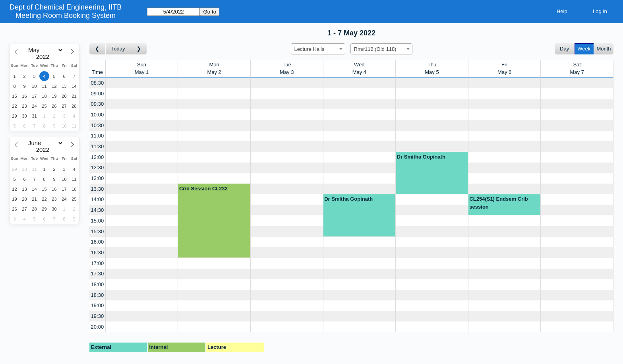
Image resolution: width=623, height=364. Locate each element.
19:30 (98, 316)
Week (584, 49)
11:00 (98, 136)
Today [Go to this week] (118, 49)
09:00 (98, 94)
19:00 (98, 305)
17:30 (98, 274)
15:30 (98, 231)
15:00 (98, 221)
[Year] (44, 57)
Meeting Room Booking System (66, 15)
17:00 (98, 263)
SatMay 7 (577, 69)
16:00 (98, 242)
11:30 (98, 146)
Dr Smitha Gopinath (421, 157)
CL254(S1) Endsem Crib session (498, 203)
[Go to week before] (98, 49)
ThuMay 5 (432, 69)
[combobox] (318, 49)
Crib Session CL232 (203, 189)
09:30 (98, 104)
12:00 (98, 157)
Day (564, 49)
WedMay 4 (359, 69)
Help (562, 11)
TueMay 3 (287, 69)
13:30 (98, 189)
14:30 (98, 210)
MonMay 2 (214, 69)
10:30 (98, 125)
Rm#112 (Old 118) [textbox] (375, 49)
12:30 (98, 167)
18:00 (98, 284)
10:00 (98, 115)
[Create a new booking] (142, 83)
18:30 (98, 295)
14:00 (98, 199)
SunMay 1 (142, 69)
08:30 (98, 83)
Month (604, 49)
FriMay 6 (504, 69)
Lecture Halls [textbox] (310, 49)
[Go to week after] (139, 49)
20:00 (98, 327)
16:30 (98, 253)
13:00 (98, 178)
